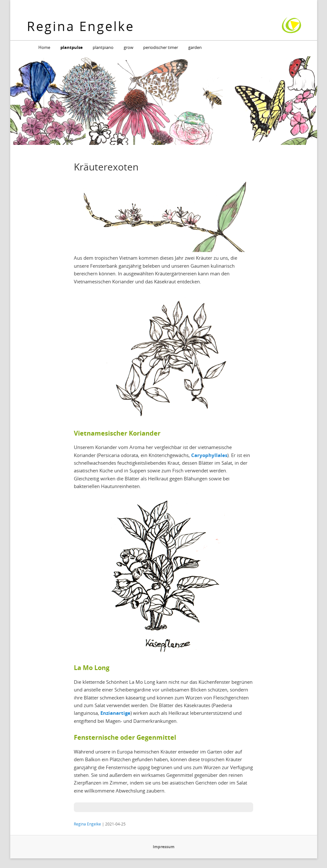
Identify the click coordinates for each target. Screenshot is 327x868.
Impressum (164, 847)
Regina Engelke (81, 26)
